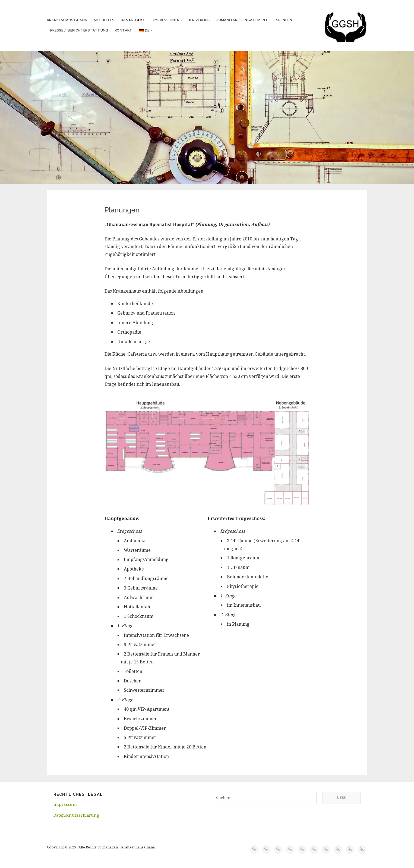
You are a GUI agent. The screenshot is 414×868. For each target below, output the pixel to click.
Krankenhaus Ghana (67, 20)
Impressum (65, 804)
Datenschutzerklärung (76, 815)
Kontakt (124, 30)
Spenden (284, 20)
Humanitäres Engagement (242, 20)
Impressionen (166, 20)
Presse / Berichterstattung (79, 30)
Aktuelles (104, 20)
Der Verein (198, 20)
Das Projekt (133, 20)
